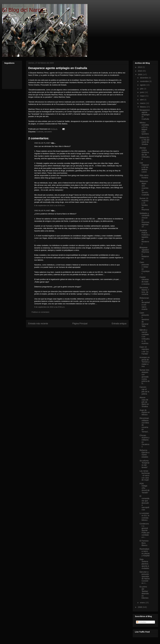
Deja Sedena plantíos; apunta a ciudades (144, 564)
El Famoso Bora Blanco (144, 543)
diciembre (144, 78)
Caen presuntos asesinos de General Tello (144, 320)
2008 (140, 607)
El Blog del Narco (23, 10)
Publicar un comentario (40, 312)
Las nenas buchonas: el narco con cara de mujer (145, 475)
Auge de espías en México (145, 412)
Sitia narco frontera (144, 176)
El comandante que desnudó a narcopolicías (144, 503)
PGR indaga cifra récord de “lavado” (145, 488)
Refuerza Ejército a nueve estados (144, 454)
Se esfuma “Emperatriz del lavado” (144, 464)
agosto (143, 85)
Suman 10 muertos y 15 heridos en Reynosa (144, 204)
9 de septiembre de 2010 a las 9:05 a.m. (50, 205)
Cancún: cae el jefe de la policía (144, 390)
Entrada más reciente (38, 324)
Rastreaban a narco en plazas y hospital (145, 552)
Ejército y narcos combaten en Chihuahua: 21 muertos (145, 337)
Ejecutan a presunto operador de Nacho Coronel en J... (145, 577)
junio (142, 92)
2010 (140, 71)
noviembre (145, 81)
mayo (143, 96)
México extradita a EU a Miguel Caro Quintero (144, 128)
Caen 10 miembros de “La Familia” (144, 350)
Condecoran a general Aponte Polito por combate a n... (145, 530)
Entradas (141, 622)
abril (142, 100)
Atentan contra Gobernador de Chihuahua (145, 153)
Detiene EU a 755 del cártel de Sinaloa (144, 141)
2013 (140, 67)
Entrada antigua (119, 324)
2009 (140, 75)
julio (142, 89)
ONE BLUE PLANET (42, 143)
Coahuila (40, 132)
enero (143, 603)
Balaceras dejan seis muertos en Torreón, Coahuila (144, 188)
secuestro (48, 132)
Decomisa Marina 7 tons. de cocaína (144, 291)
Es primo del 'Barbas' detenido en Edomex (144, 592)
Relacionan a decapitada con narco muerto (145, 304)
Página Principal (80, 324)
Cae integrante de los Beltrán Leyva (144, 167)
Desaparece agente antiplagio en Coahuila (58, 68)
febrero (143, 107)
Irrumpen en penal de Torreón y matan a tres (145, 362)
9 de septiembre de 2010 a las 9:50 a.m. (50, 307)
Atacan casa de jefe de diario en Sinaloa (144, 402)
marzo (143, 103)
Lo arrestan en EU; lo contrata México (144, 517)
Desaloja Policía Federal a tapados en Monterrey (145, 237)
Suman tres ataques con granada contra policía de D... (145, 377)
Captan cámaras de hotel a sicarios (145, 280)
